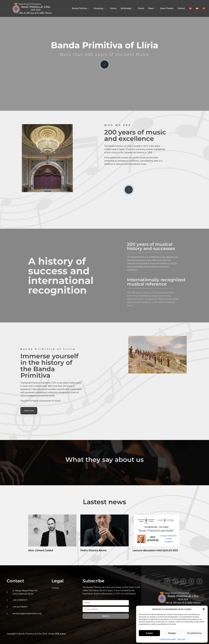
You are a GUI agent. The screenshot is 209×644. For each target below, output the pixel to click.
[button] (204, 609)
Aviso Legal (181, 639)
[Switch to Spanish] (197, 8)
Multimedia (127, 8)
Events (141, 8)
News (152, 8)
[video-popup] (104, 64)
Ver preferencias (194, 633)
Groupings (100, 8)
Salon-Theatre (167, 8)
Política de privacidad (168, 639)
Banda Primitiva (81, 8)
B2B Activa (60, 634)
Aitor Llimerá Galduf (41, 550)
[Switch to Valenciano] (204, 8)
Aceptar (149, 633)
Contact (181, 8)
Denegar (172, 633)
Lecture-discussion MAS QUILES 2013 (155, 550)
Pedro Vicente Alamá (93, 550)
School (113, 8)
